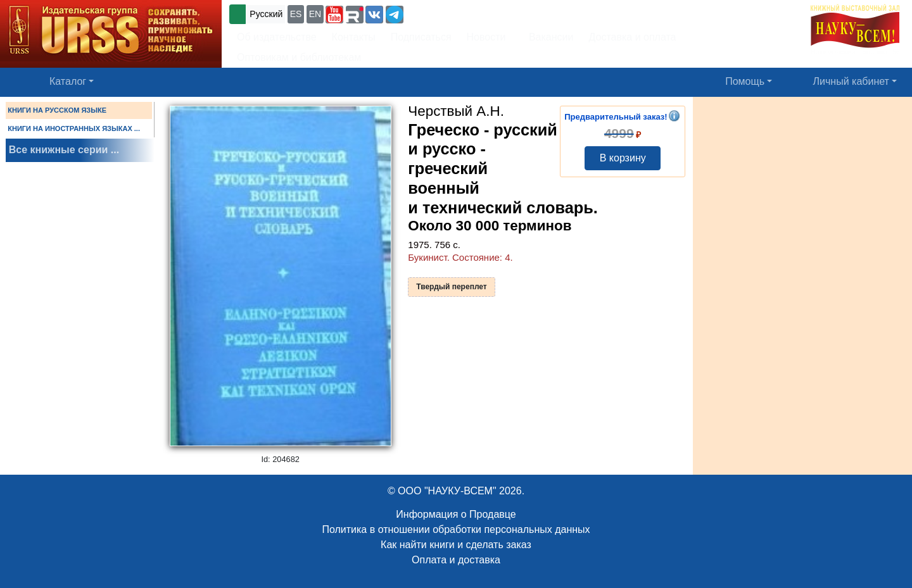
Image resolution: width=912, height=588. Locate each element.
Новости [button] (486, 37)
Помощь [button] (745, 81)
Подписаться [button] (421, 37)
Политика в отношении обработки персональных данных (456, 529)
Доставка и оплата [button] (632, 37)
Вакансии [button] (548, 37)
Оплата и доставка (456, 560)
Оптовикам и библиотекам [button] (299, 57)
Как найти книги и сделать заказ (456, 545)
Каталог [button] (68, 81)
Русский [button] (266, 14)
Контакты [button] (354, 37)
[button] (334, 15)
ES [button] (296, 14)
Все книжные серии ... (64, 150)
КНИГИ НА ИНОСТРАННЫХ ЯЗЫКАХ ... (74, 128)
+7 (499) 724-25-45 (453, 13)
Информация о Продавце (456, 514)
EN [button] (315, 14)
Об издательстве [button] (277, 37)
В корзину (623, 158)
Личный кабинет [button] (851, 81)
